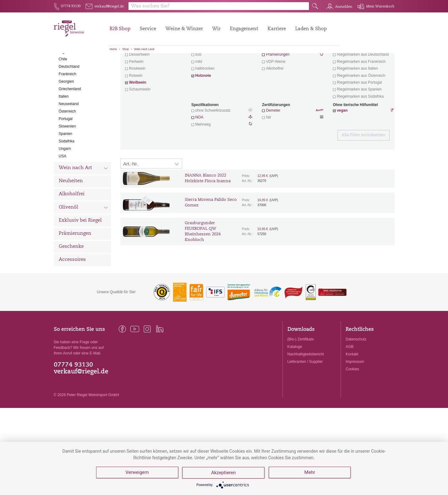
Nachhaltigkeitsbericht (306, 389)
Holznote (203, 110)
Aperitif (135, 82)
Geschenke (71, 281)
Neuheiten (71, 216)
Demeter (273, 145)
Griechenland (70, 123)
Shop (126, 49)
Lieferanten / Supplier (305, 396)
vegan (342, 145)
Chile (63, 94)
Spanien (66, 168)
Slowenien (67, 161)
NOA (222, 152)
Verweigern (137, 473)
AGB (350, 381)
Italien (64, 131)
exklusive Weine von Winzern (361, 82)
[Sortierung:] (151, 198)
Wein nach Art (84, 203)
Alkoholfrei (72, 229)
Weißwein (138, 117)
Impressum (355, 396)
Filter (258, 64)
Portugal (66, 153)
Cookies (352, 404)
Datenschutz (356, 374)
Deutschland (69, 101)
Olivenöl (84, 243)
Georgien (66, 116)
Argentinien (68, 86)
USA (63, 191)
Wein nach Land (144, 49)
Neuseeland (69, 138)
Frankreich (68, 109)
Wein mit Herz (293, 83)
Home (113, 49)
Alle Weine (71, 64)
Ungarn (65, 183)
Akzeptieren (224, 473)
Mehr (310, 473)
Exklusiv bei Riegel (80, 255)
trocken (201, 82)
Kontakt (352, 389)
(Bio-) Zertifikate (301, 374)
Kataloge (295, 381)
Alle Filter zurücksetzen (364, 170)
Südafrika (67, 176)
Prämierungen (75, 268)
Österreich (67, 146)
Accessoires (72, 294)
